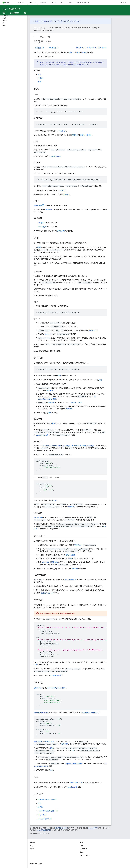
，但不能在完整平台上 (78, 446)
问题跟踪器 (83, 849)
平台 (78, 53)
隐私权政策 (38, 864)
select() (74, 403)
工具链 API (78, 545)
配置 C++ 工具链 (86, 135)
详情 (70, 559)
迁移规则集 (61, 231)
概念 (49, 37)
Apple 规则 (38, 205)
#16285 (61, 190)
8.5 (93, 48)
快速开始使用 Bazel (11, 9)
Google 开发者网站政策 (44, 830)
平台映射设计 (55, 676)
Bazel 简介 (21, 2)
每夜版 (79, 48)
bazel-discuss (75, 783)
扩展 (63, 2)
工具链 (84, 53)
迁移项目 (75, 135)
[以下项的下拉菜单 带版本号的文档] (89, 2)
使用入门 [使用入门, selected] (32, 2)
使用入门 (42, 37)
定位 (52, 748)
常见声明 (92, 331)
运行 (73, 751)
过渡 (80, 403)
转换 (35, 665)
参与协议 (69, 21)
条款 (31, 864)
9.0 (87, 48)
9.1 (83, 48)
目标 (52, 446)
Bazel (35, 37)
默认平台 (50, 390)
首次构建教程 (14, 13)
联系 (50, 413)
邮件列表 (59, 21)
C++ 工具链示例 (44, 819)
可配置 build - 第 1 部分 (46, 800)
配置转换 (51, 403)
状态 (60, 376)
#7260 (61, 131)
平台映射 (49, 209)
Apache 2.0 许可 (93, 828)
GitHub (123, 2)
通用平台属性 (70, 555)
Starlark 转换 (38, 517)
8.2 (103, 48)
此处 (55, 500)
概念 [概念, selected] (25, 13)
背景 (40, 82)
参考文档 (53, 2)
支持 (70, 53)
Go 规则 (41, 223)
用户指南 (43, 2)
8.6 (90, 48)
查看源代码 (54, 48)
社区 (70, 2)
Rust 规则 (41, 227)
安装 (4, 13)
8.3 (100, 48)
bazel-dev (71, 787)
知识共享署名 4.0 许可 (61, 828)
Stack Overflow (85, 855)
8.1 (106, 48)
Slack (82, 852)
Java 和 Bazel (55, 156)
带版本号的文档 (82, 2)
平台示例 (41, 815)
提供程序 (65, 744)
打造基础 (37, 21)
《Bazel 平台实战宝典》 (47, 811)
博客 (31, 845)
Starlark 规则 (50, 742)
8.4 (96, 48)
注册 (78, 21)
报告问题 (40, 48)
